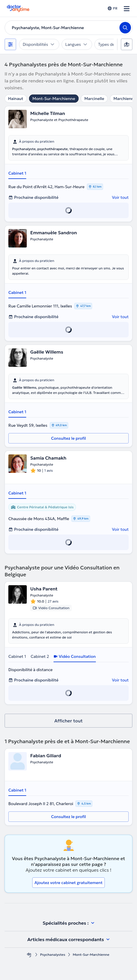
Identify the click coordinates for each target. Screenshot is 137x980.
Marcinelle (94, 99)
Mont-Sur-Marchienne (54, 99)
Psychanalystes (53, 954)
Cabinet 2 (40, 656)
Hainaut (16, 99)
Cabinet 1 (17, 173)
